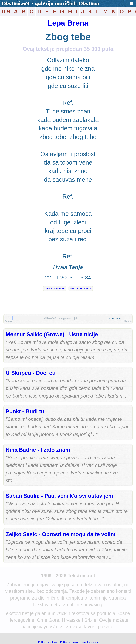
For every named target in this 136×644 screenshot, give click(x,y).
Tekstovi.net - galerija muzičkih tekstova (50, 4)
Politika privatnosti (48, 642)
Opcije (128, 321)
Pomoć (8, 321)
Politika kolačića (69, 642)
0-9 (6, 12)
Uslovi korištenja (89, 642)
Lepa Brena (68, 23)
